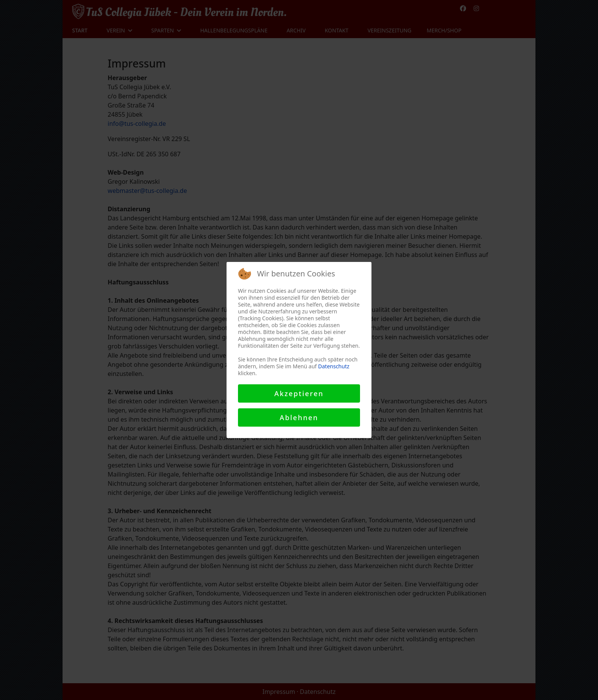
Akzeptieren (299, 393)
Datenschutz (334, 366)
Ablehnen (299, 417)
